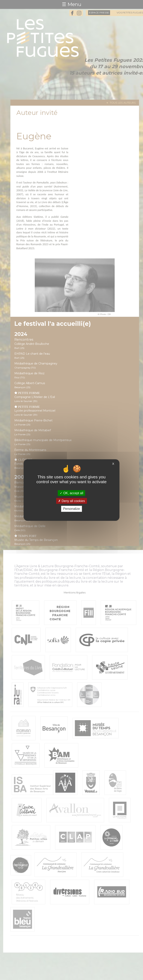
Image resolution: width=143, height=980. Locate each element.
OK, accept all (71, 493)
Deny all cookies (71, 501)
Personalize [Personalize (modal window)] (71, 509)
